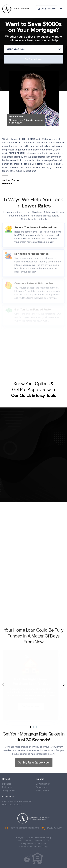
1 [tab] (31, 727)
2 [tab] (33, 727)
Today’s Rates (9, 790)
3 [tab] (36, 727)
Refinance (7, 787)
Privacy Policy (42, 790)
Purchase (7, 784)
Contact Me (41, 787)
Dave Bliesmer (43, 784)
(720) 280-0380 (47, 9)
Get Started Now (33, 706)
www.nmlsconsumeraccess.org (33, 847)
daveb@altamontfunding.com (22, 828)
